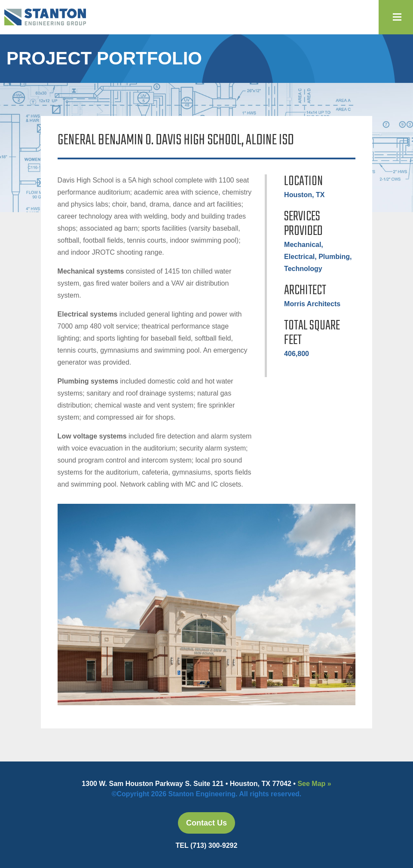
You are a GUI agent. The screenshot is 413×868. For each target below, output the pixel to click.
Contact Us (206, 823)
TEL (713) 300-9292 (207, 845)
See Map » (314, 784)
